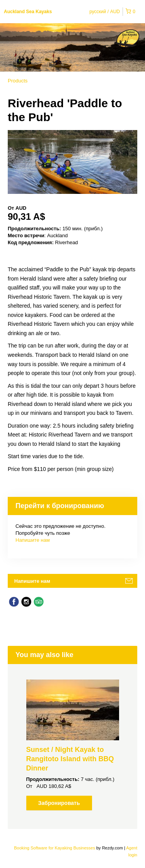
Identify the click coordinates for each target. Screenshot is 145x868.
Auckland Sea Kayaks (28, 12)
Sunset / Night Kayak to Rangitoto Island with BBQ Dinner (70, 759)
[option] (72, 745)
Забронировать (59, 803)
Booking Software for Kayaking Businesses (55, 848)
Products (18, 81)
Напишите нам (33, 540)
